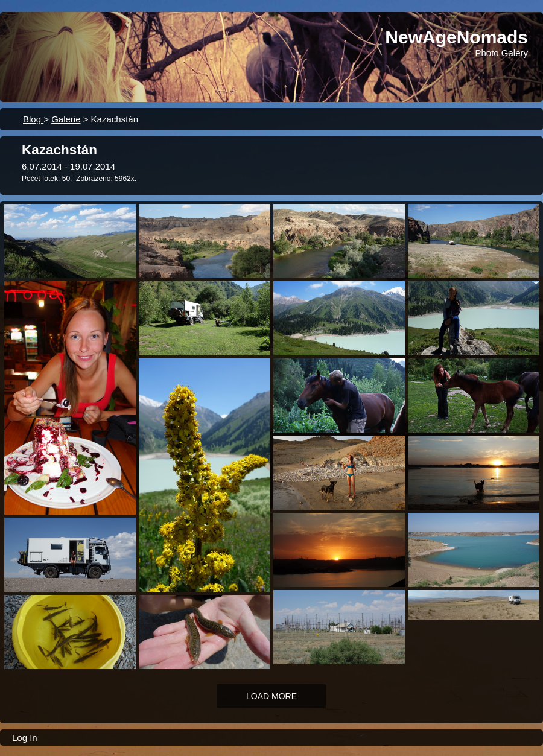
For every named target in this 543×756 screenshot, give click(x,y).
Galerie (66, 119)
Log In (25, 738)
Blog (33, 119)
